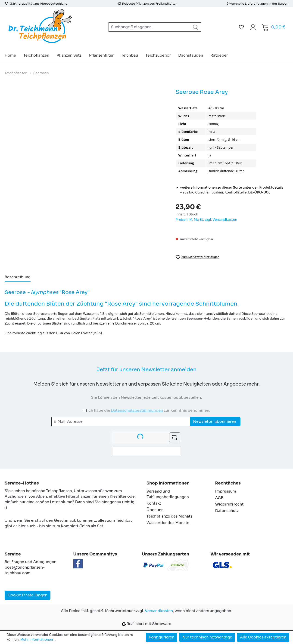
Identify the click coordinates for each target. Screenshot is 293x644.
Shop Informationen (168, 483)
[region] (86, 145)
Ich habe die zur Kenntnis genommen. (149, 410)
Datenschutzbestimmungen (137, 410)
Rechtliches (228, 483)
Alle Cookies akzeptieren (263, 637)
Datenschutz (227, 511)
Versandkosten (159, 611)
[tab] (18, 277)
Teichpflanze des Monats (170, 516)
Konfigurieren (162, 637)
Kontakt (154, 503)
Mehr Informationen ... (38, 640)
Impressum (226, 491)
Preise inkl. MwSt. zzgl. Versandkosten (206, 220)
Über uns (155, 510)
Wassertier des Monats (168, 523)
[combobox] (149, 27)
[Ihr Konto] (253, 27)
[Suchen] (196, 27)
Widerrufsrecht (229, 504)
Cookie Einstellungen (28, 595)
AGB (219, 498)
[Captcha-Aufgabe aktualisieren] (175, 437)
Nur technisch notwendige (207, 637)
